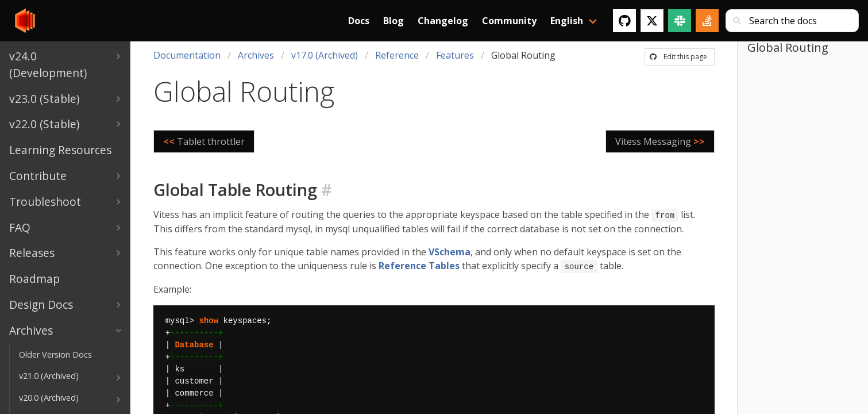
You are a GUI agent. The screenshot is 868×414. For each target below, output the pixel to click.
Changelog (443, 21)
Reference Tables (419, 265)
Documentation (187, 55)
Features (455, 55)
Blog (394, 21)
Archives (256, 55)
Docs (359, 21)
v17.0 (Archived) (325, 55)
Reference (397, 55)
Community (509, 21)
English (567, 21)
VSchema (450, 251)
